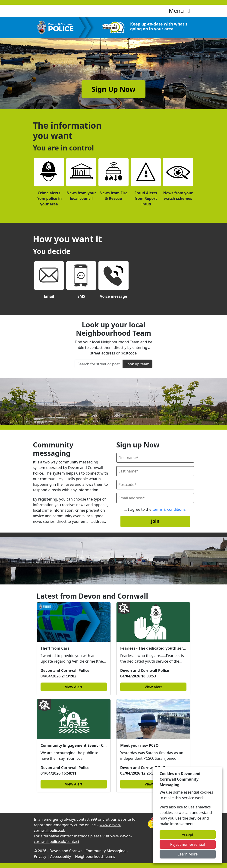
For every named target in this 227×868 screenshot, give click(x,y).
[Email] (155, 498)
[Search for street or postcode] (99, 364)
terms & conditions (169, 509)
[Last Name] (155, 471)
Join (155, 521)
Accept (188, 835)
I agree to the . (155, 509)
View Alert (74, 687)
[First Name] (155, 458)
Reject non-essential (188, 844)
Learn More (188, 854)
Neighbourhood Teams (95, 856)
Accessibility (61, 856)
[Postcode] (155, 485)
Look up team (137, 364)
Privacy (40, 856)
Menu (181, 11)
